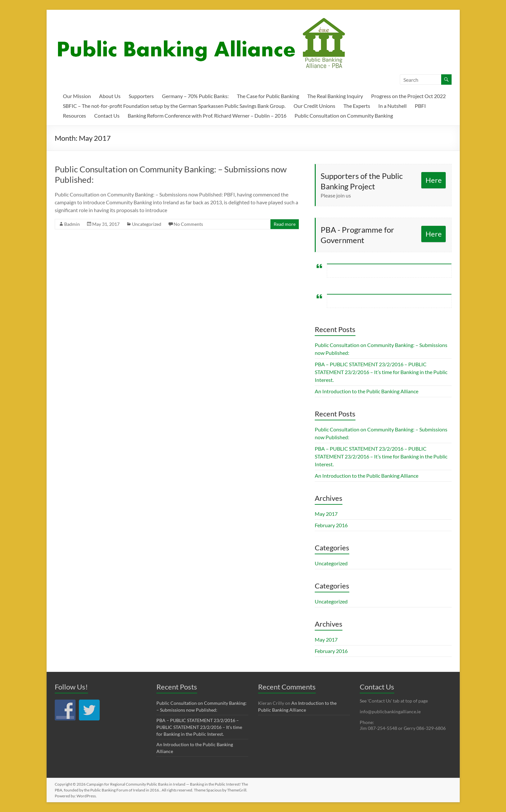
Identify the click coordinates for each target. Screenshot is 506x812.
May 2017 (326, 514)
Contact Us (107, 116)
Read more (285, 224)
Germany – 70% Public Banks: (195, 96)
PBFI (420, 106)
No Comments (188, 224)
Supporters (141, 96)
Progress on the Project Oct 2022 (408, 96)
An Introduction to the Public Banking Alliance (367, 391)
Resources (74, 116)
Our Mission (77, 96)
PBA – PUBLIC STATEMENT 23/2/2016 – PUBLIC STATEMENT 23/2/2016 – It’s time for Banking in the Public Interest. (381, 372)
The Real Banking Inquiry (335, 96)
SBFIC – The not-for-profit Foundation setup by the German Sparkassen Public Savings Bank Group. (174, 106)
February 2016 (331, 525)
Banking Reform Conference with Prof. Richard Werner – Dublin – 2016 (207, 116)
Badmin (72, 224)
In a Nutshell (392, 106)
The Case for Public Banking (268, 96)
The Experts (357, 106)
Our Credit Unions (314, 106)
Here (434, 180)
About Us (110, 96)
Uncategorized (147, 224)
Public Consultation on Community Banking (344, 116)
